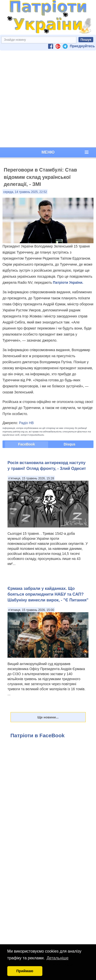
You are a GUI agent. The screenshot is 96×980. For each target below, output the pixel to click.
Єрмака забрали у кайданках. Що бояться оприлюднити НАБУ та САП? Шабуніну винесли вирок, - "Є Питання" (48, 594)
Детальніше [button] (58, 958)
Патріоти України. (68, 282)
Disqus (70, 444)
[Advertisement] (47, 99)
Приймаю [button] (25, 971)
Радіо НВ (26, 423)
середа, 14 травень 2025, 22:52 (25, 192)
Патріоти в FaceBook (38, 735)
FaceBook (26, 444)
